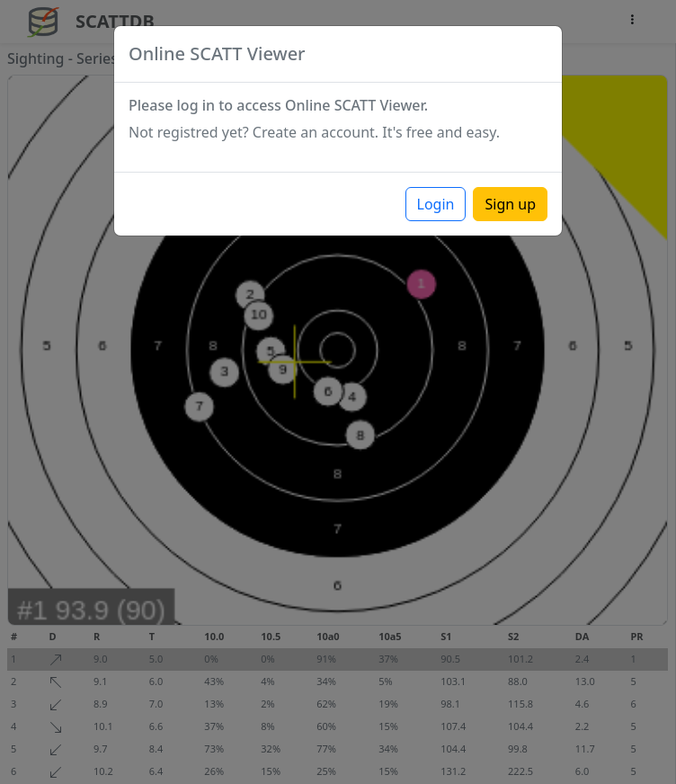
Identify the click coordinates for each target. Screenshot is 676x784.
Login (436, 204)
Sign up (510, 204)
